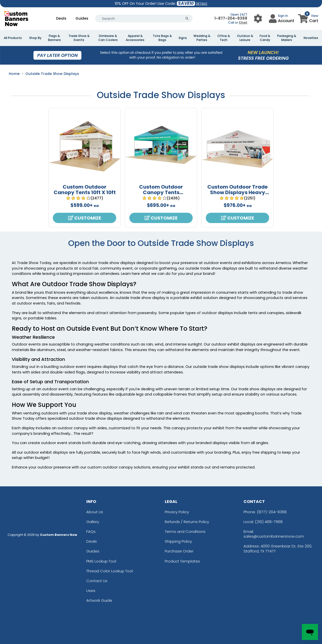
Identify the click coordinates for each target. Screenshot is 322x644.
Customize (85, 218)
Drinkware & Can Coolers (108, 38)
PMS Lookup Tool (101, 561)
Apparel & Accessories (135, 38)
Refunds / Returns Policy (187, 522)
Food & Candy (265, 38)
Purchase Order (179, 551)
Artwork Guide (99, 600)
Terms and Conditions (185, 531)
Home (14, 74)
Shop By (35, 38)
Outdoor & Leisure (245, 38)
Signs (183, 38)
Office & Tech (224, 38)
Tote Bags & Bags (162, 38)
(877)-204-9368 (272, 512)
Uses (91, 591)
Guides (82, 18)
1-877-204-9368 (231, 18)
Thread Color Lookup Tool (110, 571)
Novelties (311, 38)
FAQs (91, 531)
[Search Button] (187, 18)
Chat (243, 23)
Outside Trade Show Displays (52, 74)
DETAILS (202, 4)
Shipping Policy (178, 541)
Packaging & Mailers (287, 38)
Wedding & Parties (202, 38)
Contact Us (97, 581)
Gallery (93, 522)
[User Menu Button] (258, 18)
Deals (61, 18)
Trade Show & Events (79, 38)
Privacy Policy (177, 512)
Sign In (283, 16)
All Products (13, 38)
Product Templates (182, 561)
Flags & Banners (54, 38)
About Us (95, 512)
